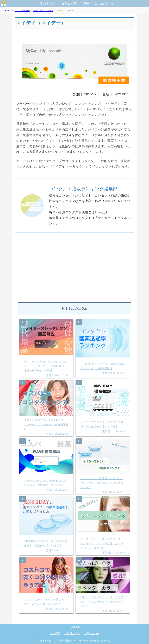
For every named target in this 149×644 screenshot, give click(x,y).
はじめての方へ (106, 4)
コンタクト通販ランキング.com (70, 641)
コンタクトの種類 (22, 11)
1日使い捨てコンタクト (43, 11)
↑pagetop (75, 627)
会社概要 (55, 633)
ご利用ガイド (72, 633)
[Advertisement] (75, 269)
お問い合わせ (92, 633)
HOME (7, 11)
